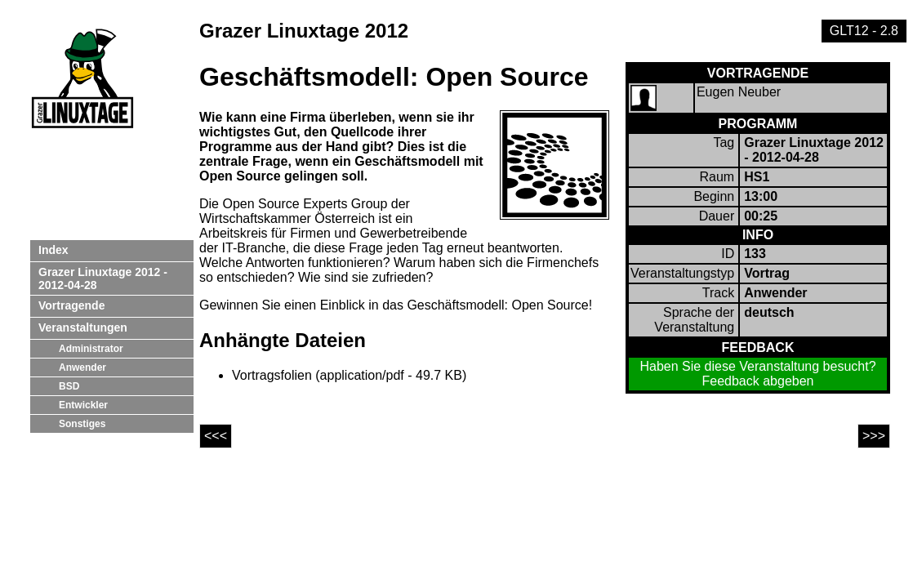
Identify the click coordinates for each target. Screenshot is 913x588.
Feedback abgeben (758, 381)
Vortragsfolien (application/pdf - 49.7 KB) (349, 375)
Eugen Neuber (739, 92)
